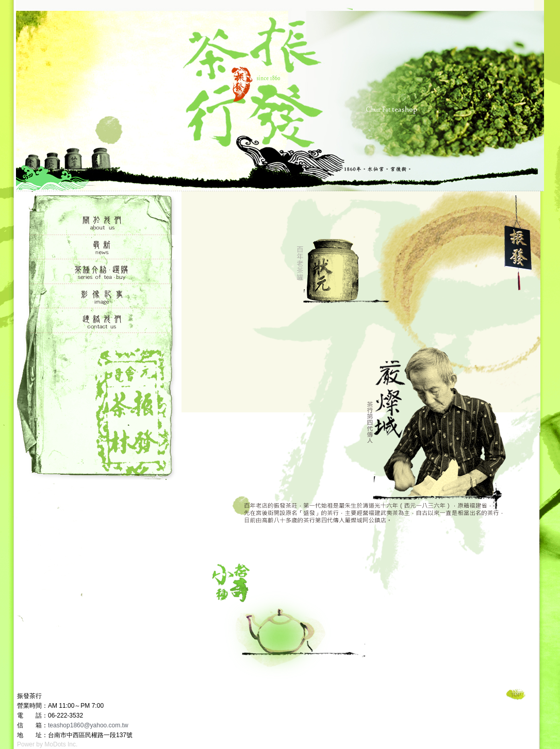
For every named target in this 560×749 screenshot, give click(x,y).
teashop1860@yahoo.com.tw (88, 725)
